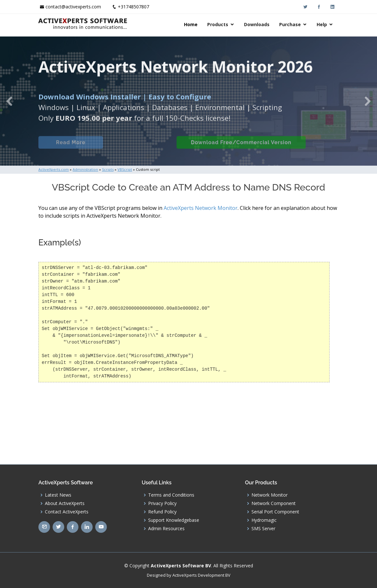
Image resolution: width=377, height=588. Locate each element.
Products (218, 24)
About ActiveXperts (65, 503)
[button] (9, 101)
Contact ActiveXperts (67, 512)
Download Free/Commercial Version (241, 148)
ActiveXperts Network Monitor (201, 208)
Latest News (58, 495)
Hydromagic (264, 520)
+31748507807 (133, 7)
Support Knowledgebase (174, 520)
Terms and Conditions (171, 495)
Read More (71, 148)
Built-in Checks (140, 148)
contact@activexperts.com (73, 7)
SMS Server (263, 529)
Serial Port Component (275, 512)
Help (322, 24)
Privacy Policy (162, 503)
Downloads (257, 24)
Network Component (274, 503)
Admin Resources (166, 529)
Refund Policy (162, 512)
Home (191, 24)
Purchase (291, 24)
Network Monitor (270, 495)
